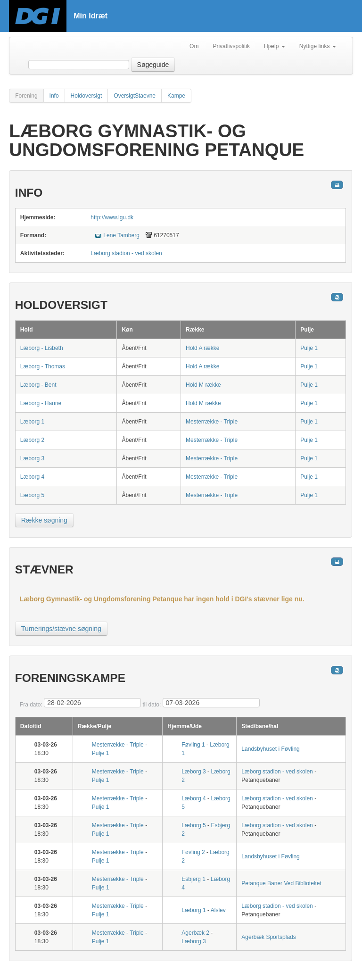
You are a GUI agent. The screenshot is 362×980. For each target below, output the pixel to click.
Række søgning (44, 520)
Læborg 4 (32, 477)
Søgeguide (153, 65)
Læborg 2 (32, 440)
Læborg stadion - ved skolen (126, 253)
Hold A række (202, 348)
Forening (26, 96)
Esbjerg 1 (193, 879)
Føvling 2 (193, 852)
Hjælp (275, 46)
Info (54, 96)
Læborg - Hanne (41, 403)
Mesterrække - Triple (212, 422)
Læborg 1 (32, 422)
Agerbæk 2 (195, 933)
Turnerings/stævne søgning (61, 629)
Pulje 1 (309, 348)
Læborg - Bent (38, 385)
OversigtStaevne (135, 96)
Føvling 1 (193, 745)
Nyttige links (318, 46)
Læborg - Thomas (43, 366)
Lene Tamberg (121, 235)
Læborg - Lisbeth (42, 348)
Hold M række (203, 385)
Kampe (176, 96)
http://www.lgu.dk (112, 217)
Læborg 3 (32, 458)
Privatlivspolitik (231, 46)
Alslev (218, 910)
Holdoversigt (86, 96)
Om (194, 46)
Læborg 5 (32, 495)
